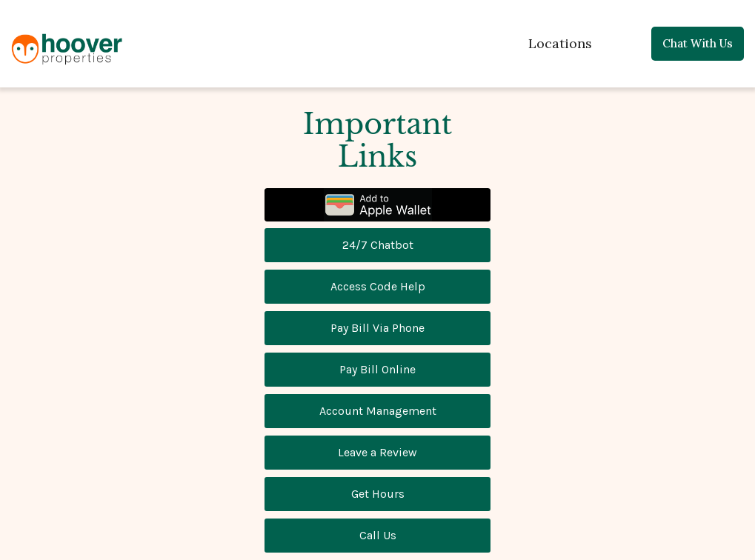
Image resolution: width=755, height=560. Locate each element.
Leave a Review (377, 452)
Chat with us (698, 43)
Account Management (378, 411)
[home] (67, 46)
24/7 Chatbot (378, 245)
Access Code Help (378, 286)
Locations (560, 43)
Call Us (378, 535)
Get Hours (378, 494)
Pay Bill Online (377, 369)
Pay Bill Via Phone (377, 328)
